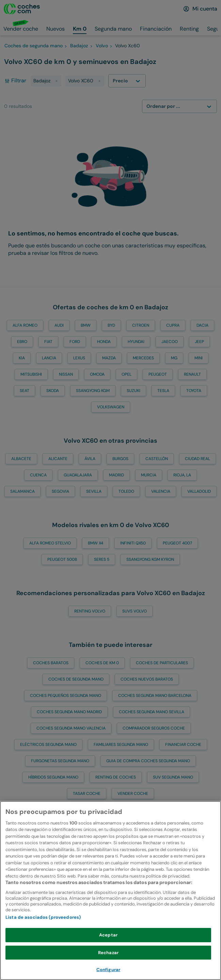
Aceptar (108, 951)
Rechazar (108, 968)
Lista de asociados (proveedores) (43, 933)
